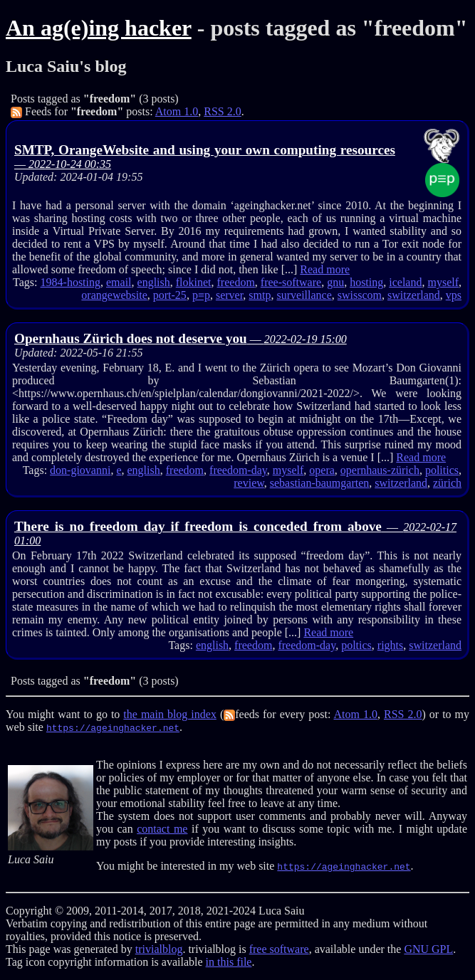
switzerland (414, 295)
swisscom (360, 295)
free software (279, 949)
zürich (447, 483)
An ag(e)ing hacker (99, 28)
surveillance (304, 295)
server (229, 295)
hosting (366, 282)
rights (390, 645)
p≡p (201, 295)
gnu (335, 282)
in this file (229, 962)
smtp (260, 295)
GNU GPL (428, 949)
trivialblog (159, 949)
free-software (291, 282)
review (249, 483)
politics (442, 470)
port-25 (170, 295)
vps (454, 295)
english (154, 282)
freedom (236, 282)
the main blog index (170, 714)
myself (443, 282)
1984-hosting (71, 282)
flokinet (194, 282)
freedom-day (238, 470)
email (119, 282)
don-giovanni (80, 470)
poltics (356, 645)
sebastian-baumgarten (320, 483)
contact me (162, 829)
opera (322, 470)
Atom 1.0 (177, 111)
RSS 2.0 (222, 111)
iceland (405, 282)
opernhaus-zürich (380, 470)
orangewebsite (114, 295)
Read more (325, 269)
